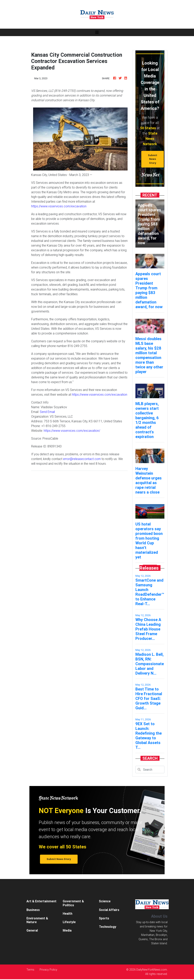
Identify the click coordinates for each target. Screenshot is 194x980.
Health (68, 914)
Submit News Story (153, 159)
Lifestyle (69, 922)
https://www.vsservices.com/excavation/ (72, 431)
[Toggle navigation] (97, 32)
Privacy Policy (48, 970)
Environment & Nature (37, 920)
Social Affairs (109, 910)
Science (105, 901)
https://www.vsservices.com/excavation (59, 206)
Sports (104, 918)
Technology (108, 927)
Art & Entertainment (41, 901)
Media (67, 930)
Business (33, 910)
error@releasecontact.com (82, 459)
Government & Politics (73, 903)
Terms (30, 970)
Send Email (47, 412)
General (32, 930)
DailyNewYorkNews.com (152, 970)
